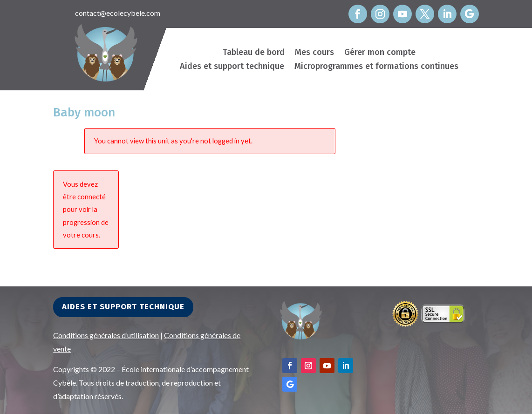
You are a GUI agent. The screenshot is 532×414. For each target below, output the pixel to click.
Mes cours (314, 53)
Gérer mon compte (380, 53)
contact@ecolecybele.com (118, 13)
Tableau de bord (254, 53)
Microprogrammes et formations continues (376, 67)
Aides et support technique (232, 67)
